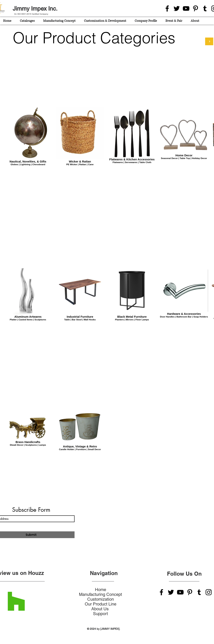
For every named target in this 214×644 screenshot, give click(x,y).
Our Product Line (101, 604)
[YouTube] (186, 8)
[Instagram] (209, 592)
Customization (101, 599)
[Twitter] (177, 8)
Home (101, 590)
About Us (101, 609)
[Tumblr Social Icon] (205, 8)
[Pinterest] (196, 8)
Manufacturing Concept (100, 594)
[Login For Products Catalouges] (209, 41)
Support (100, 614)
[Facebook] (167, 8)
